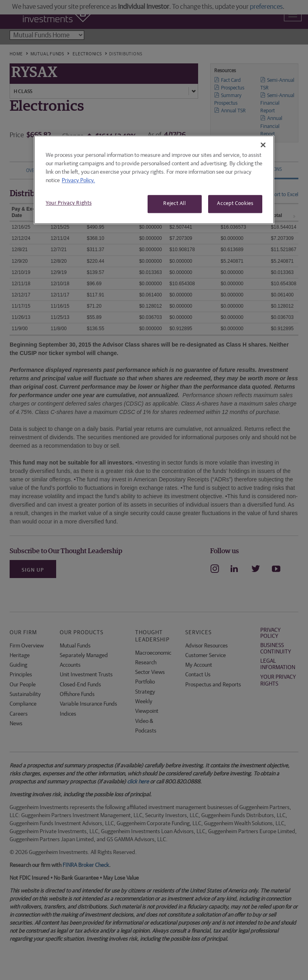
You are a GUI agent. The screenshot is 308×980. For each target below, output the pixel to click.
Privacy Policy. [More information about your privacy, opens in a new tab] (78, 181)
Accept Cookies (235, 204)
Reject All (175, 204)
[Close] (263, 145)
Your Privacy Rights (69, 204)
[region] (154, 180)
